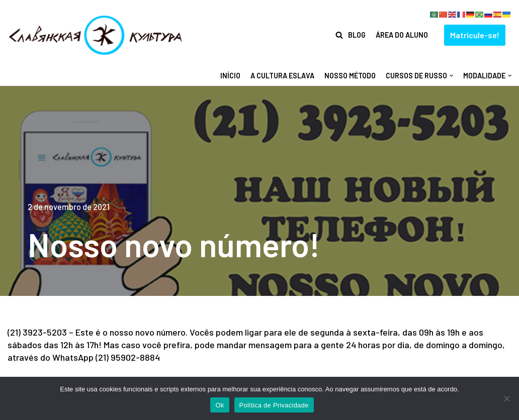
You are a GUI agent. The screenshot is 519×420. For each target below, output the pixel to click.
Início (230, 76)
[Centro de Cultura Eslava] (96, 35)
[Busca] (339, 35)
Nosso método (350, 76)
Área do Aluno (402, 35)
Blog (357, 35)
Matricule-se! (475, 35)
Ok (220, 405)
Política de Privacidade (274, 405)
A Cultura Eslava (282, 76)
